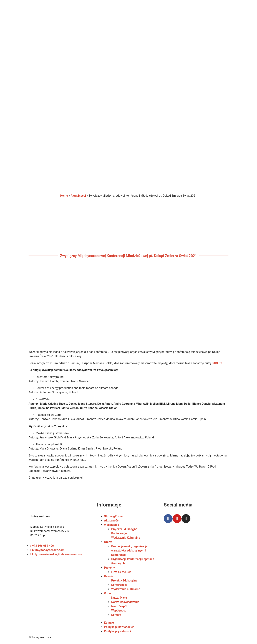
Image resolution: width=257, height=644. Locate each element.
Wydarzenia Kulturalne (126, 538)
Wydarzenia (112, 525)
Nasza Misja (119, 598)
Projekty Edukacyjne (124, 529)
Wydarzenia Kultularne (126, 589)
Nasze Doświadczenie (125, 602)
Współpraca (119, 611)
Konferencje (119, 533)
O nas (108, 593)
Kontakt (116, 615)
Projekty (109, 568)
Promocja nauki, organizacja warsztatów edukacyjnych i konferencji (129, 551)
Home (64, 196)
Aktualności (78, 196)
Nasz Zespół (119, 606)
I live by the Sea (121, 572)
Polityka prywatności (117, 631)
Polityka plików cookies (119, 627)
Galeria (109, 576)
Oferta (108, 542)
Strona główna (113, 516)
